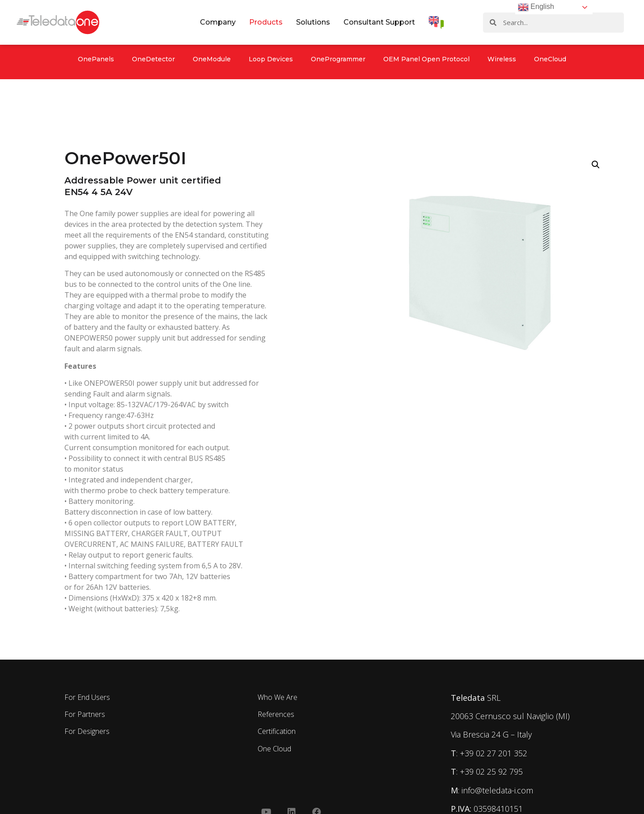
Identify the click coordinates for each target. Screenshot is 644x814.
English (536, 7)
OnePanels (96, 59)
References (276, 714)
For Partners (85, 714)
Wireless (502, 59)
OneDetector (153, 59)
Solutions (313, 22)
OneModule (212, 59)
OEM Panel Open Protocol (426, 59)
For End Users (87, 697)
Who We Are (278, 697)
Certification (277, 731)
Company (218, 22)
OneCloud (550, 59)
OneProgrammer (338, 59)
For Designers (87, 731)
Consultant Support (379, 22)
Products (266, 22)
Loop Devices (271, 59)
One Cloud (274, 749)
